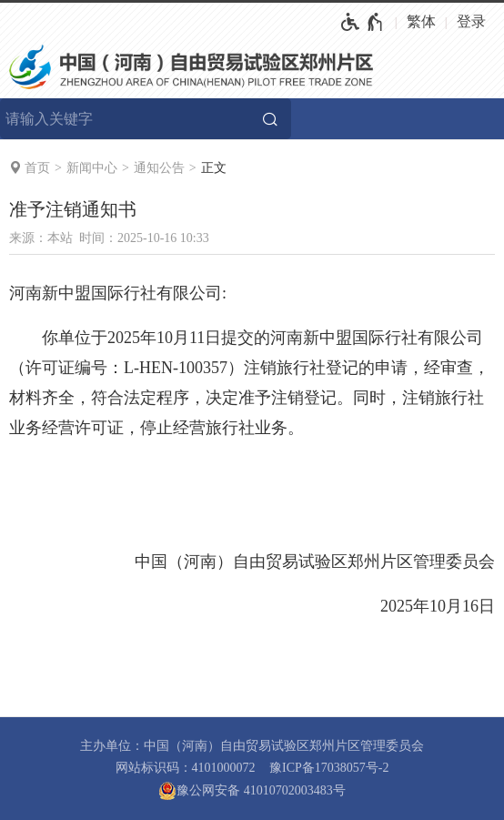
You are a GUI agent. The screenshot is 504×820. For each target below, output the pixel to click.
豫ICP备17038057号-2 (329, 768)
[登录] (476, 22)
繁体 (421, 21)
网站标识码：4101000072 (186, 768)
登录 (471, 21)
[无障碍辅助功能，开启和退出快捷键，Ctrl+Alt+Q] (363, 22)
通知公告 (159, 168)
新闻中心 (92, 168)
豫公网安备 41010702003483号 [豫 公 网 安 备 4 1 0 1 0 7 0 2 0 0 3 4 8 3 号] (252, 791)
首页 (37, 168)
